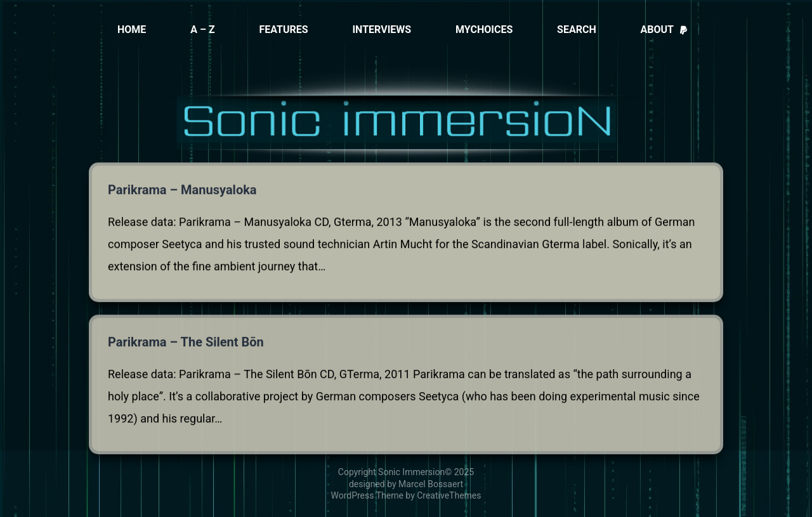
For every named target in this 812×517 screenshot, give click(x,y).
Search (577, 29)
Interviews (382, 29)
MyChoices (484, 29)
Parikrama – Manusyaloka (182, 190)
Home (132, 29)
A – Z (203, 29)
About (665, 29)
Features (283, 29)
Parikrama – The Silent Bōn (186, 345)
